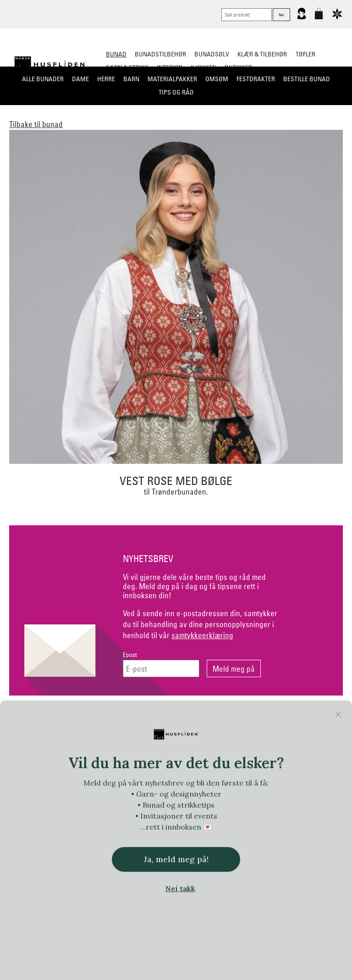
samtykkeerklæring (202, 635)
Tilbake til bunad (36, 124)
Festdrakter (256, 79)
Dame (80, 79)
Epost (130, 655)
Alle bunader (43, 79)
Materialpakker (172, 79)
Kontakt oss (62, 719)
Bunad (116, 54)
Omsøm (217, 79)
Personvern (214, 719)
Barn (131, 79)
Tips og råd (176, 92)
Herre (106, 79)
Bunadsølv (212, 54)
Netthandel (138, 719)
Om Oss (290, 719)
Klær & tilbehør (262, 54)
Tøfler (305, 54)
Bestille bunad (307, 79)
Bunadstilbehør (160, 54)
